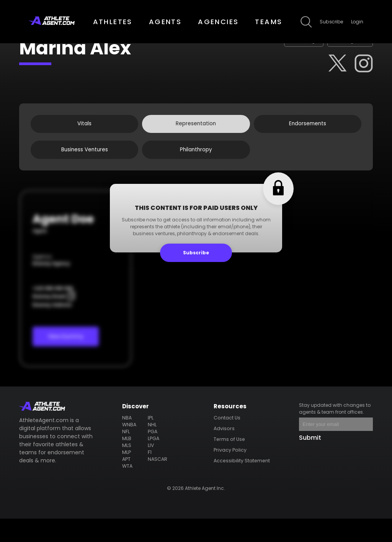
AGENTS (165, 22)
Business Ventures (85, 170)
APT (127, 482)
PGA (153, 455)
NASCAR (158, 482)
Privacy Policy (230, 473)
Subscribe (332, 22)
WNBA (130, 448)
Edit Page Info (342, 45)
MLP (127, 476)
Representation (196, 137)
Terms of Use (230, 463)
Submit (310, 461)
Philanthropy (196, 170)
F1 (150, 476)
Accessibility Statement (242, 484)
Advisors (225, 452)
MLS (127, 469)
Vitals (84, 137)
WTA (128, 489)
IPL (151, 441)
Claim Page (279, 45)
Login (357, 22)
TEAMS (269, 22)
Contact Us (228, 441)
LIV (151, 469)
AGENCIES (218, 22)
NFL (127, 455)
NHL (152, 448)
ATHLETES (113, 22)
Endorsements (308, 137)
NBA (127, 441)
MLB (127, 462)
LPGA (154, 462)
